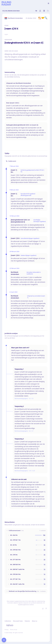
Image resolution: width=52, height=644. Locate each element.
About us (34, 621)
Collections (8, 621)
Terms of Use (14, 630)
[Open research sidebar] (4, 640)
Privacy (7, 630)
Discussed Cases (18, 621)
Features (27, 621)
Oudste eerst (11, 161)
